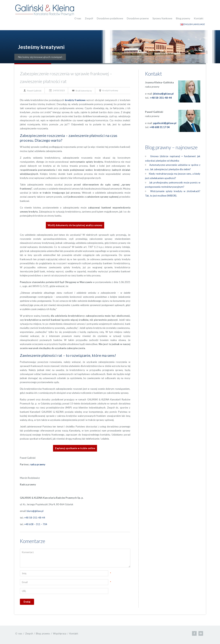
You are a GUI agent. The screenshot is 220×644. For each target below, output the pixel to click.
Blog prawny (183, 18)
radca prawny (38, 464)
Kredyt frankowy (110, 90)
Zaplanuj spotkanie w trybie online (75, 448)
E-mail (201, 633)
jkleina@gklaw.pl (163, 94)
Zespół (89, 18)
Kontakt (199, 18)
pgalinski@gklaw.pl (165, 123)
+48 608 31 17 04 (160, 127)
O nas (78, 18)
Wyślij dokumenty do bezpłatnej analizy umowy (75, 225)
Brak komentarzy (84, 91)
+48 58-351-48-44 (35, 518)
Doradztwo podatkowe (110, 18)
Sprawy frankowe (162, 18)
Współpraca (60, 634)
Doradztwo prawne (138, 18)
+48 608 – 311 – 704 (36, 524)
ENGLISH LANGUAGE (193, 24)
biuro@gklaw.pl (35, 511)
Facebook (194, 633)
